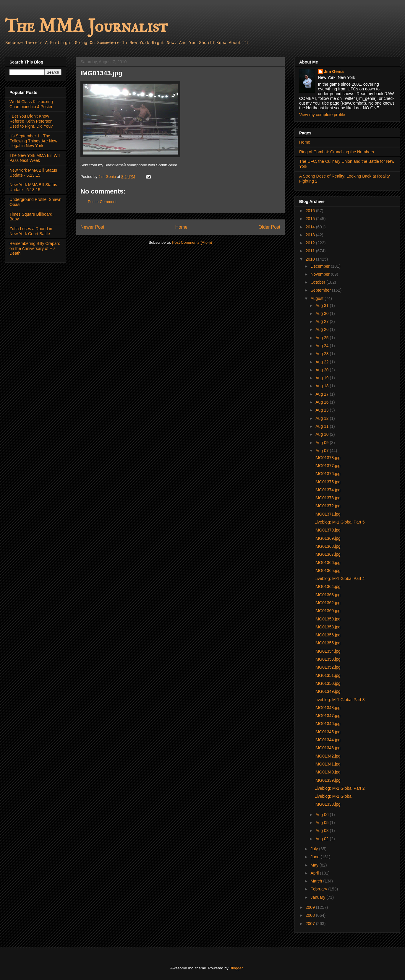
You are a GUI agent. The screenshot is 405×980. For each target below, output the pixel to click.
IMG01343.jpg (328, 748)
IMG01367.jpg (328, 554)
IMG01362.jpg (328, 603)
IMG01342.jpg (328, 756)
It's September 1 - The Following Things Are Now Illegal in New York (33, 141)
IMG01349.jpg (328, 691)
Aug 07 (323, 451)
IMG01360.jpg (328, 611)
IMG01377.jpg (328, 466)
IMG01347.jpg (328, 716)
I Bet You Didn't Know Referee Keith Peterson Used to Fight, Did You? (31, 121)
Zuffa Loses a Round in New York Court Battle (31, 231)
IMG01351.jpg (328, 675)
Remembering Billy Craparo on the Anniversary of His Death (35, 248)
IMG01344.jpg (328, 740)
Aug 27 (323, 321)
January (318, 897)
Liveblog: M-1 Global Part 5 (340, 522)
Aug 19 (323, 378)
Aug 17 (323, 394)
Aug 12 (323, 418)
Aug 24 (323, 346)
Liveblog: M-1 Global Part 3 (340, 700)
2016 (311, 211)
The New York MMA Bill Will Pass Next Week (35, 158)
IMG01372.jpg (328, 506)
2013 (311, 235)
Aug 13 (323, 410)
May (315, 865)
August (317, 298)
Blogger (236, 968)
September (321, 290)
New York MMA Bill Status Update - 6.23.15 (33, 173)
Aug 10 (323, 434)
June (315, 857)
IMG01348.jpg (328, 708)
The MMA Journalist (86, 26)
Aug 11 (323, 426)
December (320, 266)
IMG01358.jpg (328, 627)
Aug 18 (323, 386)
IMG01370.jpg (328, 530)
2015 (311, 219)
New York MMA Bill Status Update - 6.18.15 (33, 187)
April (315, 873)
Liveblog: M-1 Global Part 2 (340, 788)
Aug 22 (323, 362)
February (319, 889)
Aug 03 (323, 831)
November (320, 274)
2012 (311, 243)
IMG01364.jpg (328, 586)
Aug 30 (323, 313)
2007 (311, 924)
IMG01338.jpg (328, 804)
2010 (311, 259)
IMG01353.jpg (328, 659)
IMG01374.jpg (328, 490)
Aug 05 (323, 823)
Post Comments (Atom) (192, 242)
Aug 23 (323, 354)
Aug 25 (323, 338)
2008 (311, 915)
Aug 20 (323, 370)
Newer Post (92, 227)
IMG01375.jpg (328, 482)
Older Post (269, 227)
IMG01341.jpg (328, 764)
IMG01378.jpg (328, 458)
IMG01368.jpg (328, 546)
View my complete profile (322, 115)
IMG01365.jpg (328, 571)
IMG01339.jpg (328, 780)
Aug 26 (323, 329)
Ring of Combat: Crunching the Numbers (337, 152)
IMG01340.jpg (328, 772)
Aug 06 (323, 815)
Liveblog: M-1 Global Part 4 (340, 578)
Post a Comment (102, 202)
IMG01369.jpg (328, 538)
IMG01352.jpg (328, 667)
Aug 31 (323, 305)
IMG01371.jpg (328, 514)
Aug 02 (323, 839)
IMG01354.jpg (328, 651)
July (315, 849)
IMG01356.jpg (328, 635)
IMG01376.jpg (328, 474)
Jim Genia (334, 71)
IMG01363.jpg (328, 595)
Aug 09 (323, 443)
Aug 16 (323, 402)
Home (182, 227)
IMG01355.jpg (328, 643)
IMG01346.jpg (328, 724)
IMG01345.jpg (328, 732)
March (317, 881)
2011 (311, 251)
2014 (311, 227)
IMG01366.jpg (328, 563)
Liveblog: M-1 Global (333, 796)
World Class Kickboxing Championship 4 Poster (31, 104)
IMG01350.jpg (328, 683)
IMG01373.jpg (328, 498)
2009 (311, 907)
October (318, 282)
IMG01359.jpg (328, 619)
